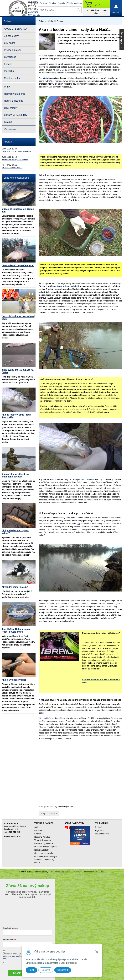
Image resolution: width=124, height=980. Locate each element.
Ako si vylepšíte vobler (14, 680)
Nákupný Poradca (42, 837)
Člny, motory (11, 108)
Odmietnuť (63, 970)
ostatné (8, 122)
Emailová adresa (10, 928)
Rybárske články (46, 21)
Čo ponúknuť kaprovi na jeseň (18, 265)
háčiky (58, 70)
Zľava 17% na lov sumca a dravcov (16, 151)
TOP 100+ (34, 3)
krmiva (57, 81)
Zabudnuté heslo (102, 834)
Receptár (62, 3)
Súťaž (37, 827)
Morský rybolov (12, 78)
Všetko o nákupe (75, 3)
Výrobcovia (10, 129)
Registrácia (99, 831)
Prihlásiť (98, 827)
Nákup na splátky (42, 850)
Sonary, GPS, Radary (16, 115)
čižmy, (63, 718)
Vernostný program (43, 840)
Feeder (60, 21)
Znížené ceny (11, 36)
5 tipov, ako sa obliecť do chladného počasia (15, 475)
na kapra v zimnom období (66, 286)
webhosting (79, 872)
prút (79, 524)
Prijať (31, 970)
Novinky (44, 3)
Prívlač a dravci (12, 50)
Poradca (52, 3)
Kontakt (38, 834)
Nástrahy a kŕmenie (15, 94)
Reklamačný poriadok (44, 843)
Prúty (7, 87)
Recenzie (38, 831)
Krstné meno (9, 940)
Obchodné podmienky (44, 853)
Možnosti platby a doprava (46, 847)
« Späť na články (49, 814)
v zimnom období (87, 479)
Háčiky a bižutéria (14, 101)
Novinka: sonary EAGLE (12, 168)
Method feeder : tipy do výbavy (15, 159)
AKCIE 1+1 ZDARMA (15, 29)
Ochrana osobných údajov (46, 856)
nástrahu (47, 78)
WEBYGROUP (99, 872)
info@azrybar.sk (11, 829)
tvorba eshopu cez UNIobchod (62, 872)
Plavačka (9, 71)
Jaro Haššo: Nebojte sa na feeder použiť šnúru (16, 630)
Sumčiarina (10, 57)
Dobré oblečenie (46, 718)
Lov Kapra (10, 43)
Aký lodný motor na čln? (15, 587)
